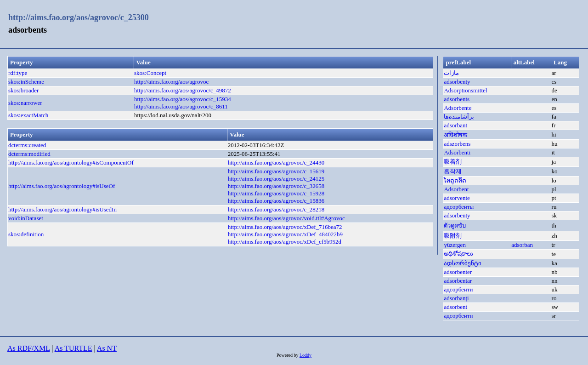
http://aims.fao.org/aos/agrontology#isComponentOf (71, 163)
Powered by (288, 355)
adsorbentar (458, 281)
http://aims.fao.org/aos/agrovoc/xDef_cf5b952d (285, 242)
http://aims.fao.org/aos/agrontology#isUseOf (62, 186)
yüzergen (455, 245)
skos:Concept (150, 73)
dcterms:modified (29, 154)
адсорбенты (459, 207)
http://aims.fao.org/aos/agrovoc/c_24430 (276, 163)
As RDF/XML (28, 348)
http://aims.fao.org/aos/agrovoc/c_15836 (276, 201)
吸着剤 (453, 162)
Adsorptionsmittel (465, 90)
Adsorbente (458, 108)
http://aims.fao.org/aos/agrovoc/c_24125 (276, 179)
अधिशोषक (455, 135)
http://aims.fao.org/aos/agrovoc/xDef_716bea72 (285, 227)
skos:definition (26, 234)
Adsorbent (456, 189)
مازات (451, 73)
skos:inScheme (26, 82)
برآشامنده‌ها (459, 117)
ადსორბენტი (463, 263)
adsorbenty (457, 82)
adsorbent (455, 307)
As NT (107, 348)
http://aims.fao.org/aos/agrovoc (171, 82)
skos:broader (23, 90)
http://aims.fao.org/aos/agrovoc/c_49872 (183, 90)
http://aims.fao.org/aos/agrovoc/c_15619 (276, 171)
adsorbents (457, 99)
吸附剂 (453, 236)
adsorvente (457, 198)
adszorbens (457, 144)
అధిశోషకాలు (458, 254)
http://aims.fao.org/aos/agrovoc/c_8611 (181, 106)
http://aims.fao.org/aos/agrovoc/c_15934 (183, 99)
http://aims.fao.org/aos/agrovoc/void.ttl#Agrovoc (286, 218)
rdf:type (18, 73)
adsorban (522, 245)
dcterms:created (27, 145)
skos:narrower (25, 103)
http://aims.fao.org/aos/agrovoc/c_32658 (276, 186)
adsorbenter (458, 272)
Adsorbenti (457, 152)
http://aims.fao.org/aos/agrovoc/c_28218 (276, 209)
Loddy (305, 355)
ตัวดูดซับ (455, 225)
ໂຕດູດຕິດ (455, 180)
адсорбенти (458, 289)
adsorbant (455, 125)
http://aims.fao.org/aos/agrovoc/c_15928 (276, 193)
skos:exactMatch (28, 115)
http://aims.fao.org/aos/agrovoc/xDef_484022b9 (285, 234)
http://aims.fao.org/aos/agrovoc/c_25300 (79, 17)
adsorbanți (456, 298)
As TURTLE (73, 348)
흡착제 (453, 171)
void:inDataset (26, 218)
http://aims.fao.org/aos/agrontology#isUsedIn (62, 209)
